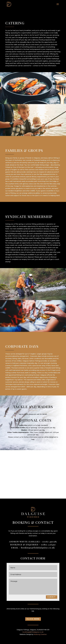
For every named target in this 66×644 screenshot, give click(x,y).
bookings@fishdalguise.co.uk (38, 548)
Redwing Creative (40, 634)
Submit (52, 597)
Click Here (33, 619)
